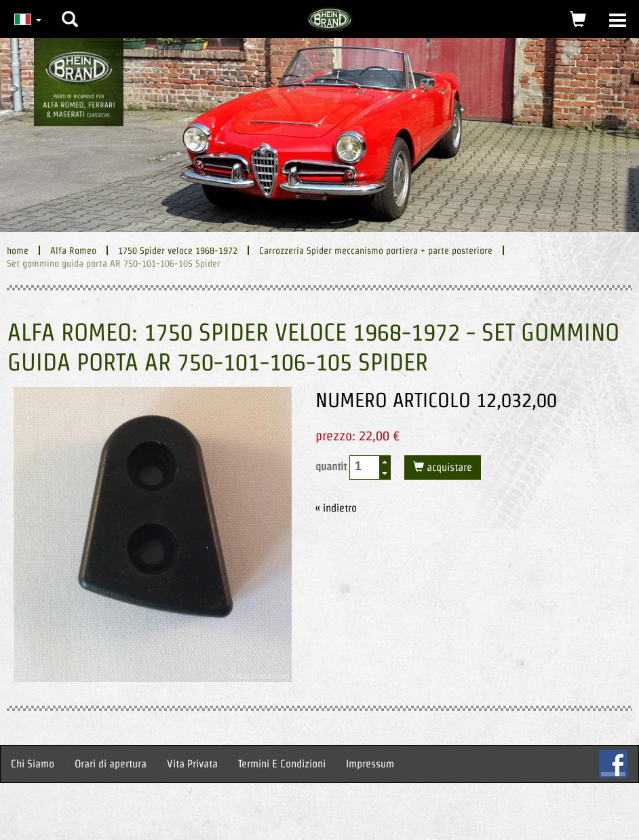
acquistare (448, 467)
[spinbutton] (365, 466)
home (18, 250)
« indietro (336, 508)
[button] (70, 9)
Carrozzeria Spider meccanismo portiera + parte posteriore (376, 250)
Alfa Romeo (73, 250)
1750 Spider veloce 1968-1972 (178, 250)
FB (613, 764)
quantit (353, 467)
